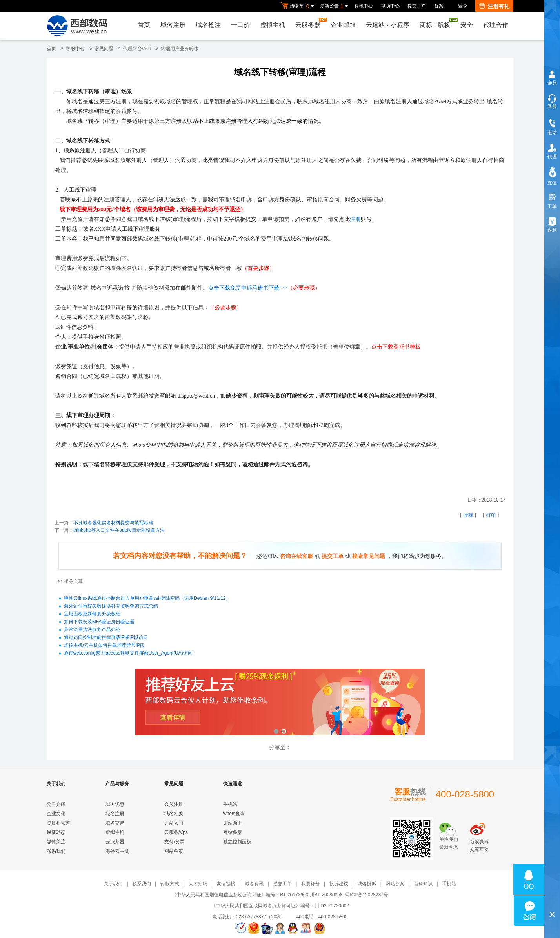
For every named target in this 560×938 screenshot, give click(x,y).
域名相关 (174, 814)
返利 (552, 230)
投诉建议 (339, 884)
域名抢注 (208, 25)
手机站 (230, 804)
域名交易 (115, 823)
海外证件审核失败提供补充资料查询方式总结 (111, 606)
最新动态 (56, 832)
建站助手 (233, 823)
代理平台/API (137, 49)
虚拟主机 (273, 25)
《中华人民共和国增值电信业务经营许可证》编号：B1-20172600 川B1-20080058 (257, 895)
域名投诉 (367, 884)
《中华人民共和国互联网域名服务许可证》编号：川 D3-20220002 (280, 906)
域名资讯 (254, 884)
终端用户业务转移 (180, 49)
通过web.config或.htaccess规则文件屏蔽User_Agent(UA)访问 (128, 653)
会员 (552, 83)
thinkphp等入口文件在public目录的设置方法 (119, 530)
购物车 (298, 6)
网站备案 (174, 851)
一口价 (240, 25)
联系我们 (56, 851)
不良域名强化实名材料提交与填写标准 (113, 523)
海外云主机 (117, 851)
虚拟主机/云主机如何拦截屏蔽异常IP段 (105, 646)
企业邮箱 (343, 25)
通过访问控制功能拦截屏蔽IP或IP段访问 (106, 638)
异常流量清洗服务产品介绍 (92, 630)
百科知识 (423, 884)
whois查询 (234, 814)
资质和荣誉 (58, 823)
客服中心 (75, 49)
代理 (552, 157)
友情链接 (226, 884)
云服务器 (310, 23)
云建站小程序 (387, 25)
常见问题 (104, 49)
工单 (552, 206)
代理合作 (496, 25)
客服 (552, 106)
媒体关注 (56, 842)
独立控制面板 (237, 842)
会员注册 (174, 804)
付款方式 (170, 884)
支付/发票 (174, 842)
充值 (552, 183)
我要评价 (311, 884)
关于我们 (113, 884)
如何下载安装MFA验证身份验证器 (99, 622)
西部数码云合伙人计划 (280, 703)
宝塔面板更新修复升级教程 (92, 614)
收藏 (468, 515)
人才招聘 (198, 884)
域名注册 (173, 25)
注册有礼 (494, 6)
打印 (491, 515)
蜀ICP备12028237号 (366, 895)
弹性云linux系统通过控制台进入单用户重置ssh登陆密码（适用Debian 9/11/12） (147, 599)
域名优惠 (115, 804)
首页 (144, 25)
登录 (463, 6)
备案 (439, 6)
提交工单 (417, 6)
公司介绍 (56, 804)
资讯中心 (364, 6)
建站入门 (174, 823)
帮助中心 (390, 6)
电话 (552, 133)
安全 (467, 25)
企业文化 (56, 814)
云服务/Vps (176, 832)
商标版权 (437, 23)
